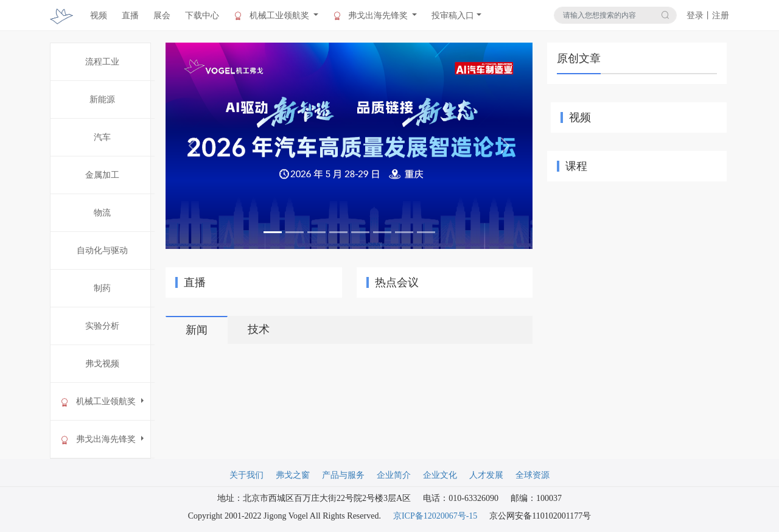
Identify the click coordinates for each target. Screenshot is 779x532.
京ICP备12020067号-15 (435, 516)
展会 (162, 16)
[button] (193, 146)
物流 (102, 213)
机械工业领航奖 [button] (272, 16)
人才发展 (486, 475)
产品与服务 (343, 475)
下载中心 (202, 16)
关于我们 (246, 475)
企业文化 (440, 475)
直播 (130, 16)
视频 (99, 16)
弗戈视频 (102, 364)
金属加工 (102, 175)
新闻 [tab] (197, 330)
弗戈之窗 (293, 475)
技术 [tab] (259, 329)
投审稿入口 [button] (453, 16)
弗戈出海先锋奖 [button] (372, 16)
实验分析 (102, 326)
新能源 (102, 100)
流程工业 (102, 62)
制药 (102, 288)
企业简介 (394, 475)
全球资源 (533, 475)
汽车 (102, 137)
